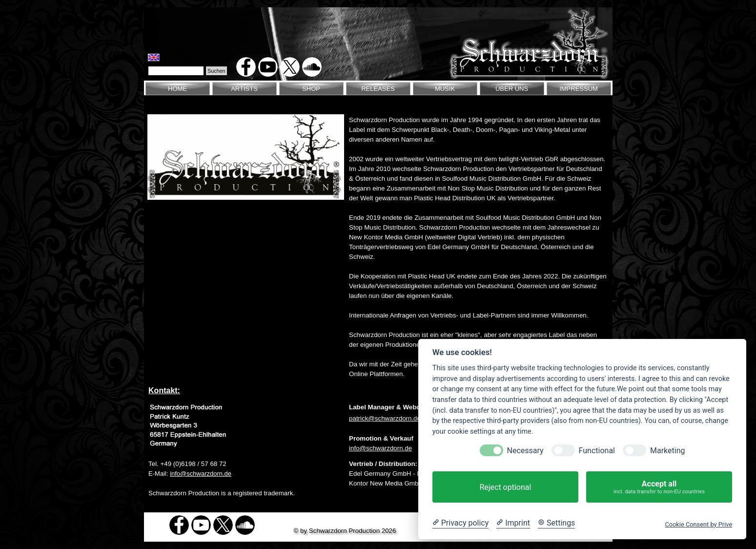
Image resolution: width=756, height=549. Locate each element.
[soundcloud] (312, 67)
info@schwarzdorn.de (380, 448)
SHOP (311, 89)
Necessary (525, 451)
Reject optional (505, 487)
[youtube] (268, 67)
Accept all (659, 487)
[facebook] (246, 67)
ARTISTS (244, 89)
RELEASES (378, 89)
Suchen (216, 71)
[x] (290, 67)
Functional (597, 451)
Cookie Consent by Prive (698, 524)
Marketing (667, 451)
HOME (177, 89)
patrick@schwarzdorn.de (385, 418)
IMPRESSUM (579, 89)
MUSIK (445, 89)
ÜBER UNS (512, 89)
